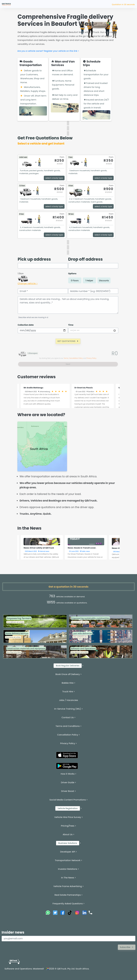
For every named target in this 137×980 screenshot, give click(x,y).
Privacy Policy (91, 358)
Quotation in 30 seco (125, 4)
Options (72, 274)
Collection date (26, 325)
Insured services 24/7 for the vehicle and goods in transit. (96, 104)
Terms (66, 358)
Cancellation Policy (76, 358)
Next (68, 364)
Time (71, 325)
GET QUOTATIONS (68, 341)
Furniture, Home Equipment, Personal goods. (63, 85)
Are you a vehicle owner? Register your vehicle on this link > (48, 51)
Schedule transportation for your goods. (96, 74)
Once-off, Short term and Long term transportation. (33, 100)
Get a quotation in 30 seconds (69, 587)
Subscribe (127, 947)
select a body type (54, 178)
